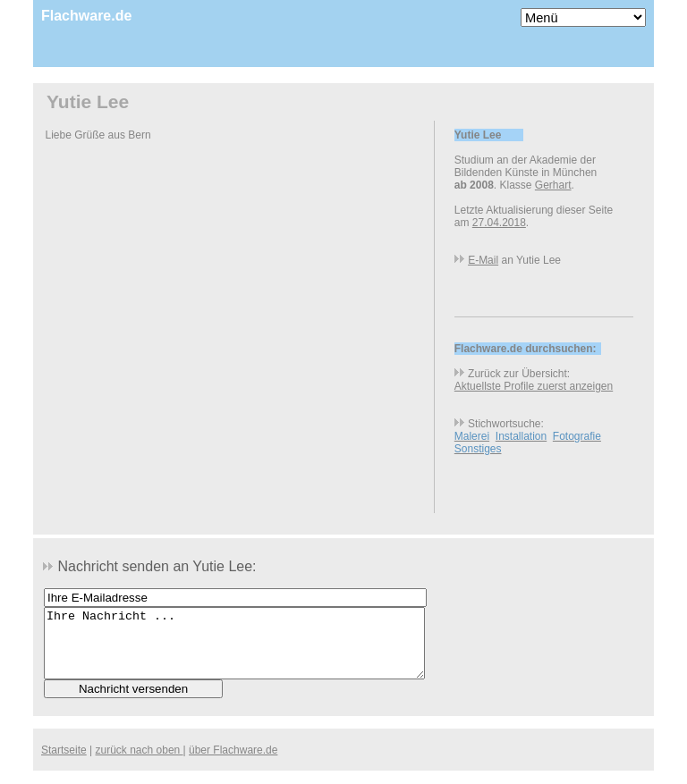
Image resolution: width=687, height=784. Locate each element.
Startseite (64, 763)
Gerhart (553, 185)
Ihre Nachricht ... (234, 650)
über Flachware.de (233, 763)
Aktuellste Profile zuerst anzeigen (534, 386)
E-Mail (483, 260)
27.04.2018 (499, 223)
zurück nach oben (140, 763)
